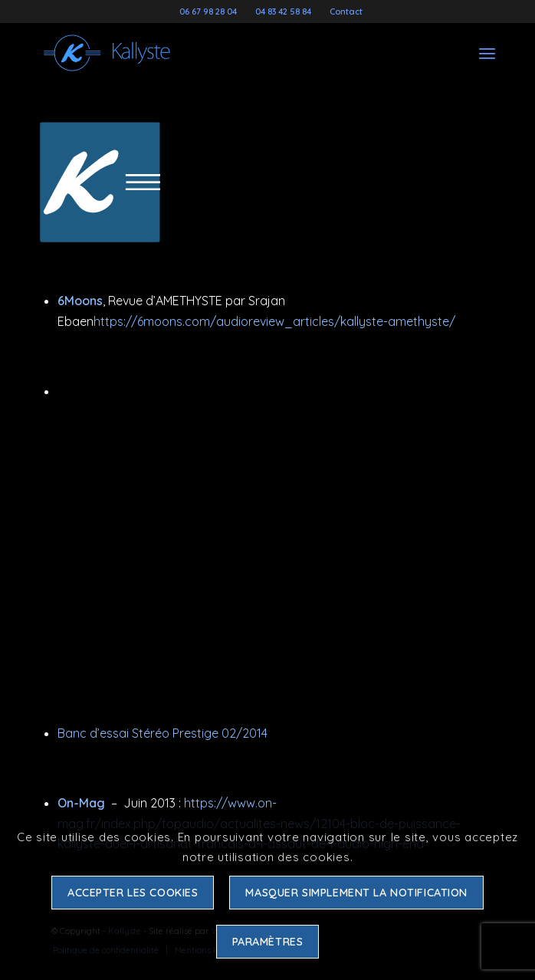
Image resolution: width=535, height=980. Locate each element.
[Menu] (487, 53)
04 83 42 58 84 (283, 12)
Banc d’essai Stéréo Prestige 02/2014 (162, 733)
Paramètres (268, 942)
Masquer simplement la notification (356, 893)
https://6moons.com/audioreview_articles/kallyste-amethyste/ (274, 321)
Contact (346, 12)
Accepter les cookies (133, 893)
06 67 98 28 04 (208, 12)
